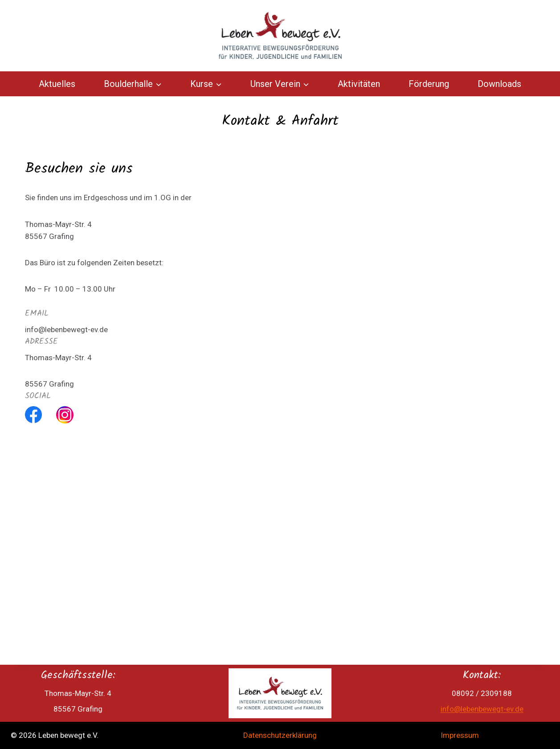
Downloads (499, 84)
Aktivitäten (359, 84)
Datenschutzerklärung (280, 735)
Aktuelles (57, 84)
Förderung (429, 84)
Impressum (460, 735)
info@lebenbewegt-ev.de (482, 709)
